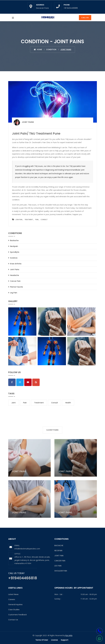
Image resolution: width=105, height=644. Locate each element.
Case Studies (14, 610)
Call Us (85, 18)
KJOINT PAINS (52, 430)
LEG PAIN (58, 566)
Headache (15, 275)
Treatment (29, 220)
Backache (14, 240)
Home (38, 50)
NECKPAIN (58, 551)
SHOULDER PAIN (61, 571)
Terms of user (42, 640)
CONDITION (51, 50)
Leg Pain (14, 293)
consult (55, 403)
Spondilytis (15, 252)
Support (65, 640)
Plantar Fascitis (16, 287)
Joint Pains (15, 269)
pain (25, 403)
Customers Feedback (17, 615)
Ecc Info (69, 635)
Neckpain (14, 246)
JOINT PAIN (59, 556)
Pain (37, 220)
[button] (99, 639)
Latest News (13, 594)
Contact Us (13, 620)
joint (14, 403)
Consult (44, 220)
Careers (12, 599)
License (54, 640)
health (68, 403)
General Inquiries (15, 604)
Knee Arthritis (16, 264)
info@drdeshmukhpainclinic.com (27, 549)
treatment (39, 403)
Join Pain (19, 220)
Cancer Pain (15, 281)
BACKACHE (59, 545)
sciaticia (14, 258)
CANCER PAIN (60, 561)
